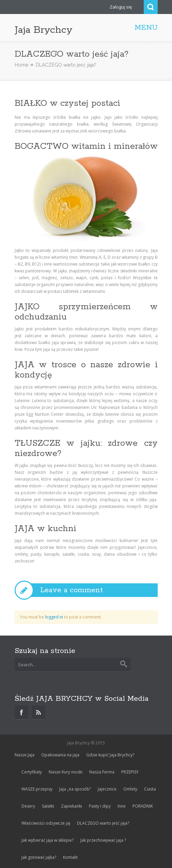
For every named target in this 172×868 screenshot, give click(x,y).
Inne (122, 806)
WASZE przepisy (37, 789)
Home (21, 65)
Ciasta (150, 789)
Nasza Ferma (102, 772)
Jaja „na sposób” (75, 789)
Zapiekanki (72, 806)
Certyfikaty (32, 772)
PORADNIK (143, 806)
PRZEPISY (130, 772)
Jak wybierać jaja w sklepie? (48, 840)
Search (151, 7)
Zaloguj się (121, 7)
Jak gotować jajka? (39, 857)
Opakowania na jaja (60, 755)
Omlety (130, 789)
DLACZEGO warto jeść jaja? (103, 823)
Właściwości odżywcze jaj (46, 823)
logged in (54, 617)
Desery (28, 806)
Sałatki (48, 806)
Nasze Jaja (25, 755)
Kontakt (70, 857)
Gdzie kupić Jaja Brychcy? (110, 755)
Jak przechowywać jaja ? (103, 840)
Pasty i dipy (100, 806)
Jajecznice (107, 789)
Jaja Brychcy (44, 30)
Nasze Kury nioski (66, 772)
